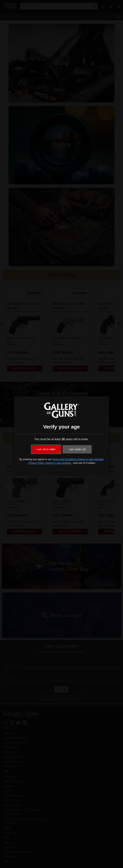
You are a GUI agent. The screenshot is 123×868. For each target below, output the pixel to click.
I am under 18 (77, 449)
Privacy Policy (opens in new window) (50, 463)
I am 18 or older (46, 449)
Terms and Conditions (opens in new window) (78, 459)
